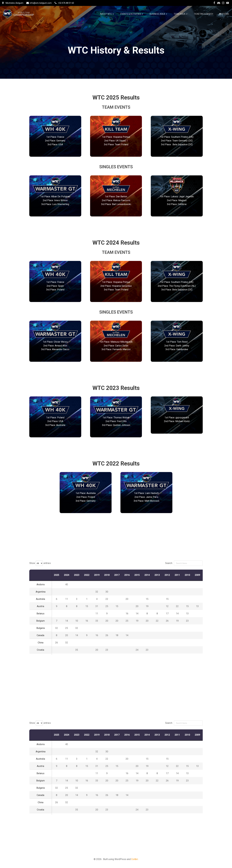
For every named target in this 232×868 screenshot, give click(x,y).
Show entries (40, 563)
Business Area (159, 14)
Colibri (135, 859)
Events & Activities (132, 14)
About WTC (107, 14)
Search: (184, 563)
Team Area (181, 14)
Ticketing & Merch (204, 14)
